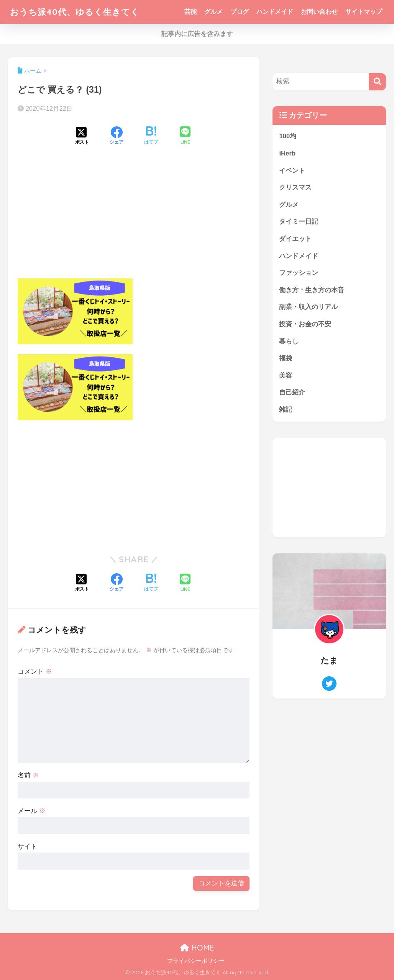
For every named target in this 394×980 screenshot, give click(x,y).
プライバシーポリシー (196, 961)
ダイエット (295, 239)
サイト (27, 847)
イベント (292, 171)
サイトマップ (364, 12)
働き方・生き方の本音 (312, 290)
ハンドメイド (275, 12)
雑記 (286, 410)
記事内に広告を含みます (197, 34)
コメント (35, 672)
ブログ (240, 12)
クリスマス (295, 187)
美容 (286, 376)
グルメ (213, 12)
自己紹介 (292, 393)
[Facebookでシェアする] (117, 136)
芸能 (190, 12)
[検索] (377, 82)
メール (32, 811)
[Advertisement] (134, 218)
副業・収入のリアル (308, 307)
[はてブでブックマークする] (151, 136)
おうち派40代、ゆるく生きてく (77, 12)
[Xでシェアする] (82, 136)
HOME (197, 948)
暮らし (289, 342)
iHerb (287, 153)
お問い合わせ (319, 12)
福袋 (286, 359)
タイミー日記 (299, 222)
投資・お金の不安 (305, 325)
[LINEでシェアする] (185, 136)
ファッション (299, 273)
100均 (288, 136)
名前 (28, 775)
